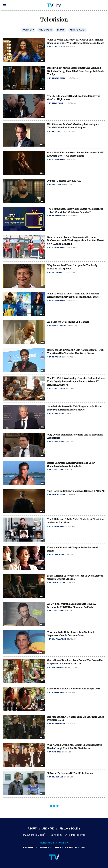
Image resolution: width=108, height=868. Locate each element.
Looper (57, 847)
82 (43, 596)
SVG (83, 847)
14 (43, 89)
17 (43, 794)
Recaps (61, 30)
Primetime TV (45, 30)
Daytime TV (28, 30)
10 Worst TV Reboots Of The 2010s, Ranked (70, 773)
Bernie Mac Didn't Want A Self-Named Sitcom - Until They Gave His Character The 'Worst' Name (76, 352)
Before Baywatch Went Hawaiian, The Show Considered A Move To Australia (71, 464)
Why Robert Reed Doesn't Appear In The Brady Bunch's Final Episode (72, 267)
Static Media (37, 835)
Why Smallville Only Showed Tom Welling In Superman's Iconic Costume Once (71, 634)
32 (43, 230)
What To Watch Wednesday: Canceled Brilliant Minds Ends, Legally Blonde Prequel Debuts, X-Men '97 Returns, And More (76, 381)
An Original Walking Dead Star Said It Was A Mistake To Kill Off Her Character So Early (72, 605)
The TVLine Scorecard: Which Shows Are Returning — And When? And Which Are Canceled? (75, 210)
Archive (48, 829)
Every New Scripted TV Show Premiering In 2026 (74, 689)
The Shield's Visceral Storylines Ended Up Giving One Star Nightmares (74, 98)
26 (43, 173)
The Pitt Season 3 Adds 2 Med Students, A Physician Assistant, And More (75, 521)
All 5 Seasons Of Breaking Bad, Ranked (68, 322)
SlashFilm (71, 847)
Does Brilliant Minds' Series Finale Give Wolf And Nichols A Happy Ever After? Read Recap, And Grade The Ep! (76, 71)
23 (43, 737)
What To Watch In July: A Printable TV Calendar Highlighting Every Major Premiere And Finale (73, 295)
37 (43, 709)
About (32, 829)
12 (43, 258)
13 (43, 314)
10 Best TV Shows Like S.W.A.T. (64, 181)
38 (43, 399)
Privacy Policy (70, 829)
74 (43, 145)
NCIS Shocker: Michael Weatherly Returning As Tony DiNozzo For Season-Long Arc (73, 126)
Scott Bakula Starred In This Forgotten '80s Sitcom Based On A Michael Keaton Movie (75, 408)
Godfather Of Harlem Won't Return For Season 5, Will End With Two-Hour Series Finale (76, 154)
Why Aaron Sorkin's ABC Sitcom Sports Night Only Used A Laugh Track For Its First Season (75, 747)
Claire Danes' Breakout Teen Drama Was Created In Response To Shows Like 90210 (75, 662)
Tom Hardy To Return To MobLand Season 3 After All (76, 491)
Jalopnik (44, 847)
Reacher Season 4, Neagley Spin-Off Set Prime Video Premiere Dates (76, 718)
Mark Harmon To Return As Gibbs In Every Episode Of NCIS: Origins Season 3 (75, 577)
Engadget (29, 847)
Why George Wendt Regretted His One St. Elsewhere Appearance (75, 436)
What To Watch (78, 30)
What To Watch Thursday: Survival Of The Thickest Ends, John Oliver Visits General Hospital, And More (76, 41)
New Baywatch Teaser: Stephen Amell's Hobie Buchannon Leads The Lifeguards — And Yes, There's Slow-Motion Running (76, 240)
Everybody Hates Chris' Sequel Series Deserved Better (73, 549)
